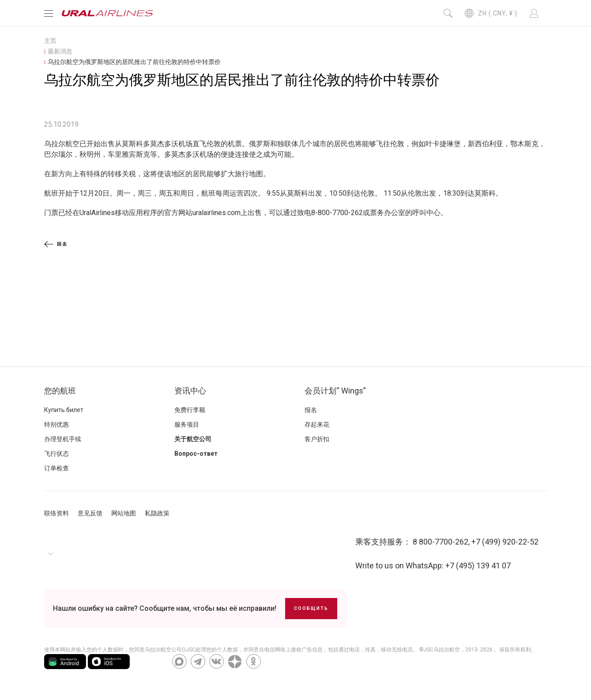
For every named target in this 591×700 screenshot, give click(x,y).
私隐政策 (157, 513)
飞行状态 (56, 454)
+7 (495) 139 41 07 (478, 566)
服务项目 (187, 424)
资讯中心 (190, 391)
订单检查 (56, 468)
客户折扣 (317, 439)
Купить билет (64, 410)
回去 (56, 244)
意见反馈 (90, 513)
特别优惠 (56, 424)
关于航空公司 (193, 439)
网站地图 (124, 513)
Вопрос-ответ (196, 454)
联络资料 (56, 513)
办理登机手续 (63, 439)
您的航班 (60, 391)
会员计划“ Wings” (335, 391)
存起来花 (317, 424)
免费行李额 (190, 410)
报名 (311, 410)
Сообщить (311, 608)
